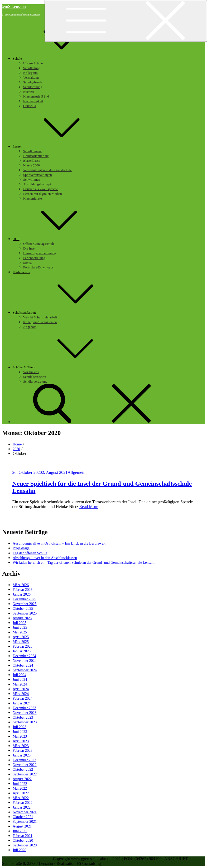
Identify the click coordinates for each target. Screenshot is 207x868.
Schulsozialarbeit (64, 313)
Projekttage (21, 548)
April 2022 (21, 793)
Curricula (30, 106)
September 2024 (25, 670)
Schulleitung (32, 68)
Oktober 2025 (23, 609)
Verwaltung (31, 78)
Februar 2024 (23, 699)
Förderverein (21, 272)
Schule (57, 59)
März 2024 (21, 694)
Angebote (30, 327)
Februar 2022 (23, 803)
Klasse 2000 (32, 165)
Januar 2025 (22, 651)
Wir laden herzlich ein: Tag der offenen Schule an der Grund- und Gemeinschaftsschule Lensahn (84, 563)
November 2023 (25, 713)
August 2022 (22, 779)
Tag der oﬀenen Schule (30, 553)
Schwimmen (32, 180)
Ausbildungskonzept (37, 184)
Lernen (57, 146)
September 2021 (25, 822)
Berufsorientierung (36, 156)
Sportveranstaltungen (38, 175)
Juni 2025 (20, 628)
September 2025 (25, 613)
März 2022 (21, 798)
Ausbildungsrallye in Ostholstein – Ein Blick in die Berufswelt (59, 543)
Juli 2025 (20, 623)
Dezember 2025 (24, 599)
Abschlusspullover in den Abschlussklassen (45, 558)
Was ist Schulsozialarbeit (40, 317)
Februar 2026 (23, 590)
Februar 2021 (23, 836)
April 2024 (21, 689)
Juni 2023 (20, 732)
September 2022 (25, 774)
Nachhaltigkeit (33, 101)
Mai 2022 (20, 788)
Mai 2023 (20, 736)
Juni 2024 (20, 680)
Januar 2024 (22, 703)
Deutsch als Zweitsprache (40, 189)
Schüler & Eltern (64, 367)
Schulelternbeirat (35, 377)
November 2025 (25, 604)
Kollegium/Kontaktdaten (40, 322)
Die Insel (29, 248)
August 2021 (22, 826)
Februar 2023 (23, 751)
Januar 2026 (22, 594)
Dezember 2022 (24, 760)
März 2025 (21, 642)
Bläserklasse (32, 161)
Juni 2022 (20, 784)
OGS (56, 239)
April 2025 (21, 637)
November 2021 (25, 812)
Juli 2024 (20, 675)
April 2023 (21, 741)
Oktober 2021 (23, 817)
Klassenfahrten (33, 199)
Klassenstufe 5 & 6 (36, 97)
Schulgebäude (33, 82)
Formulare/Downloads (38, 267)
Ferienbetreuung (34, 258)
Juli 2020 (20, 850)
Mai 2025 (20, 632)
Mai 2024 (20, 684)
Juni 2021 (20, 831)
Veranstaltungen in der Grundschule (47, 170)
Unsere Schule (33, 63)
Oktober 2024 (23, 665)
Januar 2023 (22, 755)
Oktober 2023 (23, 717)
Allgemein (76, 472)
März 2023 (21, 746)
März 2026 (21, 585)
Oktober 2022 (23, 770)
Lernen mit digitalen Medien (43, 194)
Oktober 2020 (23, 841)
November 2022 (25, 765)
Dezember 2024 (24, 656)
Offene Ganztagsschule (39, 244)
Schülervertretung (35, 382)
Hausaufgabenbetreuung (40, 253)
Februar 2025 (23, 646)
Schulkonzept (32, 151)
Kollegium (30, 73)
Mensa (28, 263)
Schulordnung (33, 87)
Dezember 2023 (24, 708)
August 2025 (22, 618)
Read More (89, 507)
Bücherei (29, 92)
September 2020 (25, 845)
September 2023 (25, 722)
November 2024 (25, 661)
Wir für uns (31, 372)
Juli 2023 (20, 727)
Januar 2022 (22, 807)
